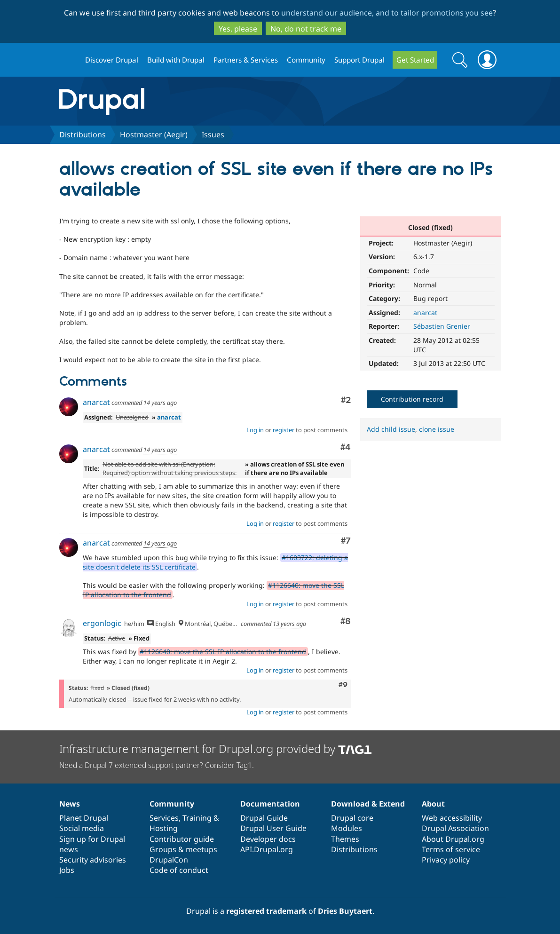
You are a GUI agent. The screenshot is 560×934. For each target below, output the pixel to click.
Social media (82, 828)
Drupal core (352, 818)
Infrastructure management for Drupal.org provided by (216, 748)
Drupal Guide (264, 818)
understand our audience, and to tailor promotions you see (387, 13)
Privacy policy (446, 860)
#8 (346, 621)
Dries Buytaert (345, 911)
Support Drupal (359, 60)
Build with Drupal (176, 60)
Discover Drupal (112, 60)
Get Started (415, 60)
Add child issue (391, 429)
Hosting (164, 828)
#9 (343, 685)
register (284, 430)
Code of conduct (179, 870)
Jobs (67, 870)
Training (197, 818)
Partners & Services (246, 60)
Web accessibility (452, 818)
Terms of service (451, 849)
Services (164, 818)
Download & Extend (368, 804)
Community (306, 60)
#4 (346, 447)
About (433, 804)
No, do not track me (306, 29)
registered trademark (266, 911)
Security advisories (93, 860)
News (70, 804)
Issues (213, 135)
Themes (345, 839)
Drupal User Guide (273, 828)
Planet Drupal (84, 818)
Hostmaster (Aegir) (154, 135)
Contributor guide (182, 839)
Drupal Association (455, 828)
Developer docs (268, 839)
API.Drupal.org (267, 849)
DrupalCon (169, 860)
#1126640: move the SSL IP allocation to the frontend (223, 652)
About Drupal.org (453, 839)
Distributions (83, 135)
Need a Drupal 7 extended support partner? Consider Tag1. (157, 765)
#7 (346, 541)
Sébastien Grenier (442, 326)
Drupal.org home (68, 60)
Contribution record (412, 399)
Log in (255, 430)
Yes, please (238, 29)
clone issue (437, 429)
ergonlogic (102, 623)
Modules (347, 828)
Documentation (270, 804)
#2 (346, 400)
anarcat (425, 313)
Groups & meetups (183, 849)
